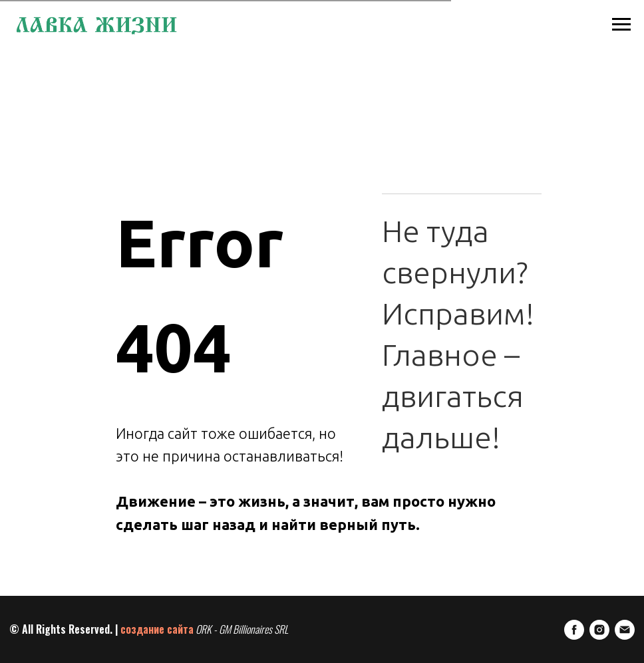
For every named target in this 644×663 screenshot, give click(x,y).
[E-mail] (625, 630)
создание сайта (157, 629)
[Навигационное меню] (621, 25)
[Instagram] (599, 630)
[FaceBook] (574, 630)
